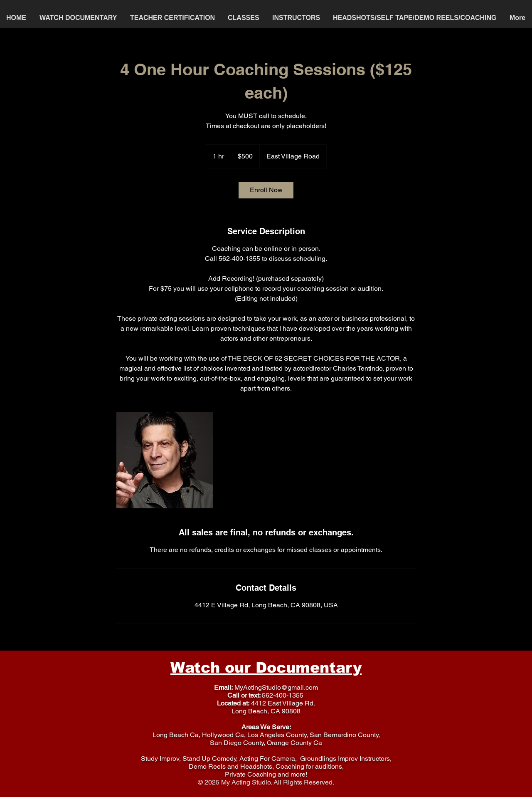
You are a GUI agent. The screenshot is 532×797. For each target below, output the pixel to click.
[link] (266, 190)
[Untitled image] (165, 460)
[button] (244, 18)
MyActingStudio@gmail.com (276, 687)
